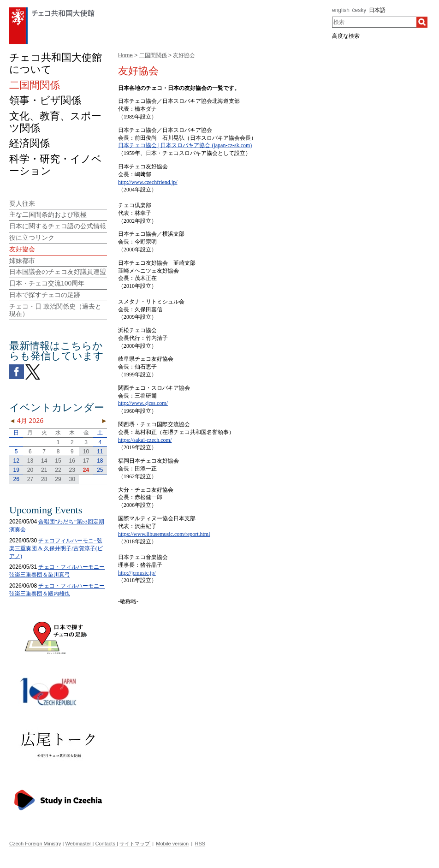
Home (125, 55)
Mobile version (172, 844)
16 (72, 461)
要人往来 (22, 203)
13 (30, 461)
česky (359, 10)
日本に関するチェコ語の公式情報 (58, 226)
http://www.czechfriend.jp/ (148, 182)
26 (16, 479)
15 (58, 461)
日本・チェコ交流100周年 (47, 283)
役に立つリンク (32, 238)
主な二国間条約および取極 (48, 214)
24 (86, 470)
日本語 (377, 10)
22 (58, 470)
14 (44, 461)
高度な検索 (346, 36)
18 (100, 461)
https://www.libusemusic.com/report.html (164, 534)
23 (72, 470)
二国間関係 (153, 55)
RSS (200, 844)
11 (100, 452)
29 (58, 479)
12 (16, 461)
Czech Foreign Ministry (35, 844)
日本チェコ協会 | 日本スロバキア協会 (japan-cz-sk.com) (185, 145)
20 (30, 470)
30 (72, 479)
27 (30, 479)
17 (86, 461)
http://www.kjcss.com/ (143, 403)
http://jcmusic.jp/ (137, 573)
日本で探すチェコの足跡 (45, 295)
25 (100, 470)
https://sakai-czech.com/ (145, 440)
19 (16, 470)
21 (44, 470)
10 (86, 452)
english (341, 10)
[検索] (422, 22)
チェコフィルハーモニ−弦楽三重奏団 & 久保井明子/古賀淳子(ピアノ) (56, 548)
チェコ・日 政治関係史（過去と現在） (55, 310)
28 (44, 479)
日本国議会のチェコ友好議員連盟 (58, 272)
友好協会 (22, 249)
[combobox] (374, 22)
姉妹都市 (22, 261)
